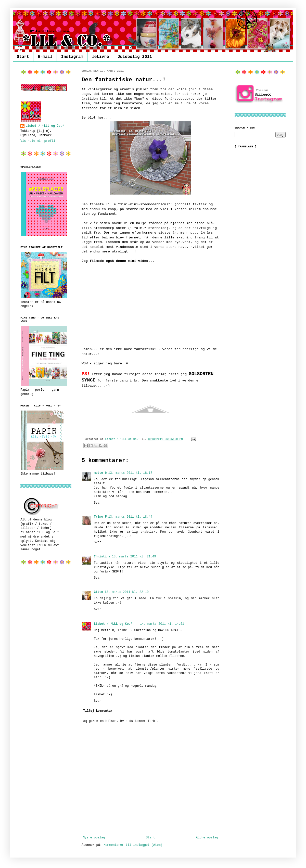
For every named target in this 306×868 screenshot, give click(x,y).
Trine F (100, 517)
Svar (98, 503)
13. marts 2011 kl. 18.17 (130, 473)
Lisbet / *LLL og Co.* (113, 624)
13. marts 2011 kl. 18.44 (130, 517)
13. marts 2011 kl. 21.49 (134, 557)
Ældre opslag (207, 838)
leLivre (100, 57)
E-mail (45, 57)
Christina (102, 557)
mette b (100, 473)
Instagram (72, 57)
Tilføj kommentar (98, 711)
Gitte (98, 592)
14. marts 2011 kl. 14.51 (162, 624)
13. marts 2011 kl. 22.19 (127, 592)
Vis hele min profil (38, 141)
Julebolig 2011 (135, 57)
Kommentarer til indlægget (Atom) (133, 845)
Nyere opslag (94, 838)
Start (23, 57)
